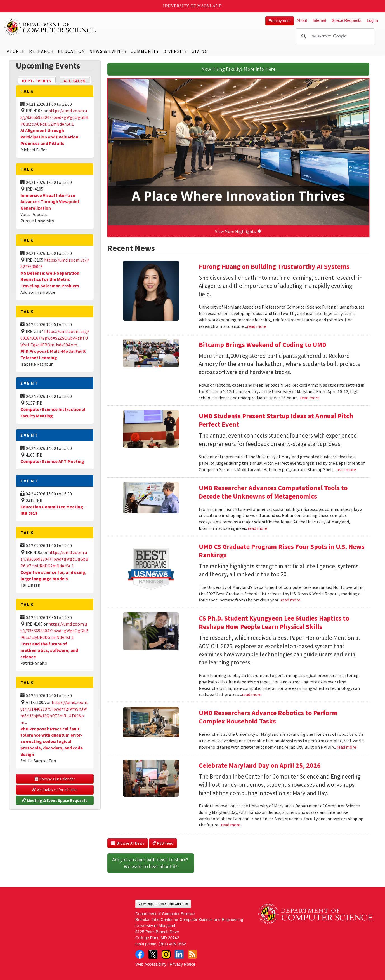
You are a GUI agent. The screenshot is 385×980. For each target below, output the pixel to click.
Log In (372, 20)
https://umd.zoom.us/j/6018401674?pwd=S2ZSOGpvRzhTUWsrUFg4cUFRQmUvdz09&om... (55, 338)
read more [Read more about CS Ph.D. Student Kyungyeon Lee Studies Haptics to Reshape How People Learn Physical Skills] (252, 694)
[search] (334, 36)
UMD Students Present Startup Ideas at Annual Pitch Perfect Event (276, 420)
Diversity (175, 51)
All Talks (75, 81)
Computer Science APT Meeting (52, 461)
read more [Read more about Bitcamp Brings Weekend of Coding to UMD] (310, 398)
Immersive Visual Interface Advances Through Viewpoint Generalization (50, 202)
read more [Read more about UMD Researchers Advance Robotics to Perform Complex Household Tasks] (346, 747)
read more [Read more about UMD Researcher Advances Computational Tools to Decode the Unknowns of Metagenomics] (258, 528)
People (16, 51)
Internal (319, 20)
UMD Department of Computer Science (50, 27)
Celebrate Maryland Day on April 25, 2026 (260, 765)
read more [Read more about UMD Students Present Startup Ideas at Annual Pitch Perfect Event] (346, 469)
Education (71, 51)
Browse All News (128, 843)
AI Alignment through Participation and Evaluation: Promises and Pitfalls (50, 137)
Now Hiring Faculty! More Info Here (238, 69)
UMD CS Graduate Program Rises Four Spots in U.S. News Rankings (282, 551)
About (302, 20)
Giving (200, 51)
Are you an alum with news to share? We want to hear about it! (151, 863)
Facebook (140, 954)
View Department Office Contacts (163, 904)
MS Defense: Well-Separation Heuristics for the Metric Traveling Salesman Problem (50, 279)
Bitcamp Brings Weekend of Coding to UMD (263, 345)
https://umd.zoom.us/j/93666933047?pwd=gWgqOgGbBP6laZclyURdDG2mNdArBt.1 (54, 117)
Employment (280, 21)
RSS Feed (163, 843)
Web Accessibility (151, 964)
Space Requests (346, 20)
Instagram (166, 954)
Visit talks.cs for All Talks (55, 790)
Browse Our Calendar (55, 779)
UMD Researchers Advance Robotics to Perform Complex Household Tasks (268, 717)
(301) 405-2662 (172, 944)
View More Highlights (238, 231)
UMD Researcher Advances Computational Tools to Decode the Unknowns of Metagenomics (273, 492)
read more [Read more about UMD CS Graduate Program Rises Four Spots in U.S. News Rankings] (290, 600)
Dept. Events (39, 80)
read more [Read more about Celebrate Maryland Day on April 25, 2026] (231, 825)
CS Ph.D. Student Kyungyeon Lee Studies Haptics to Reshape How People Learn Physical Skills (274, 622)
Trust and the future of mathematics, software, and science (49, 650)
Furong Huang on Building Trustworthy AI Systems (274, 266)
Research (41, 51)
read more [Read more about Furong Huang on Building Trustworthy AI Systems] (257, 326)
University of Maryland (192, 6)
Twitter (153, 954)
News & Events (108, 51)
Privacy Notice (183, 964)
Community (145, 51)
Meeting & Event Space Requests (55, 800)
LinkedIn (179, 954)
